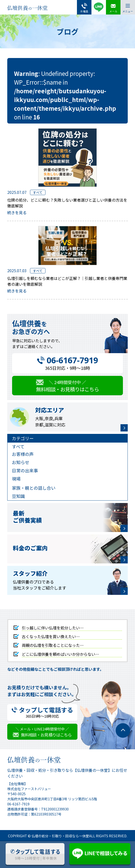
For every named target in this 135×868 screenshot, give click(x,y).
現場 (16, 479)
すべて (18, 446)
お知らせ (21, 462)
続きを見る (17, 212)
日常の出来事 (25, 470)
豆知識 (18, 496)
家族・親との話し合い (34, 488)
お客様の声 (23, 454)
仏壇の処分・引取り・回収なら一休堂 (60, 836)
